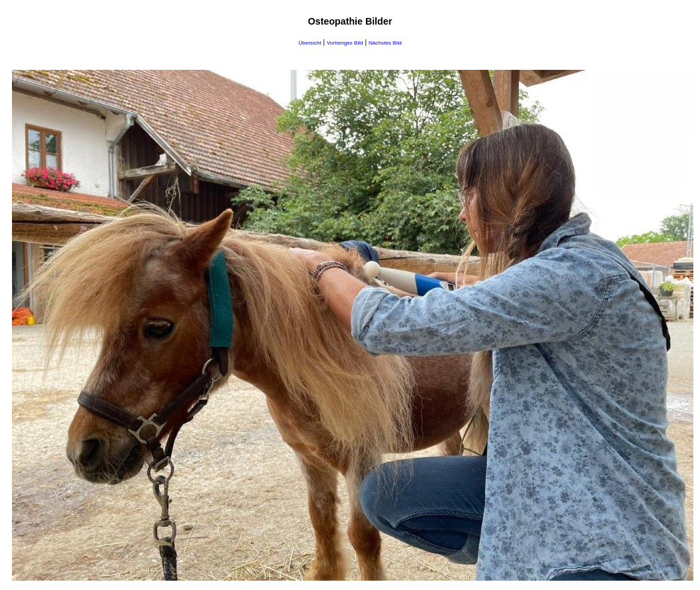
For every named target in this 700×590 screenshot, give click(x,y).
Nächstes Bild (385, 43)
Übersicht (310, 43)
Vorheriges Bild (345, 43)
